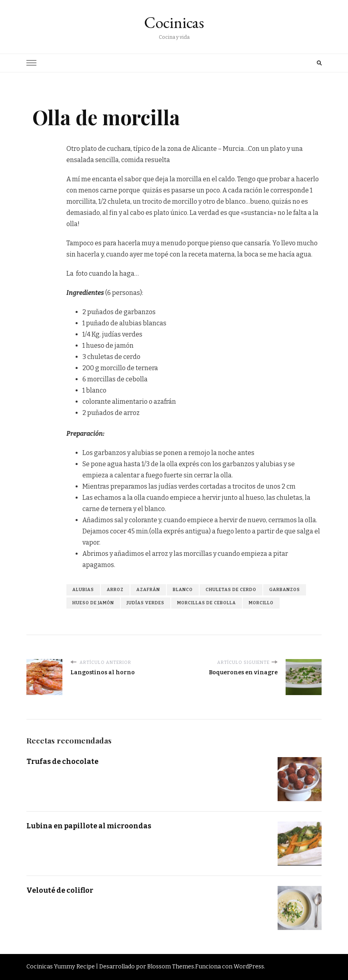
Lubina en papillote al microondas (89, 826)
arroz (115, 590)
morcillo (261, 603)
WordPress (249, 967)
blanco (183, 590)
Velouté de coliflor (60, 890)
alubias (83, 590)
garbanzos (285, 590)
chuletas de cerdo (231, 590)
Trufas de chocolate (62, 762)
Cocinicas (174, 22)
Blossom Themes (171, 967)
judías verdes (146, 603)
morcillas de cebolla (207, 603)
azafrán (148, 590)
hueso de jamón (93, 603)
